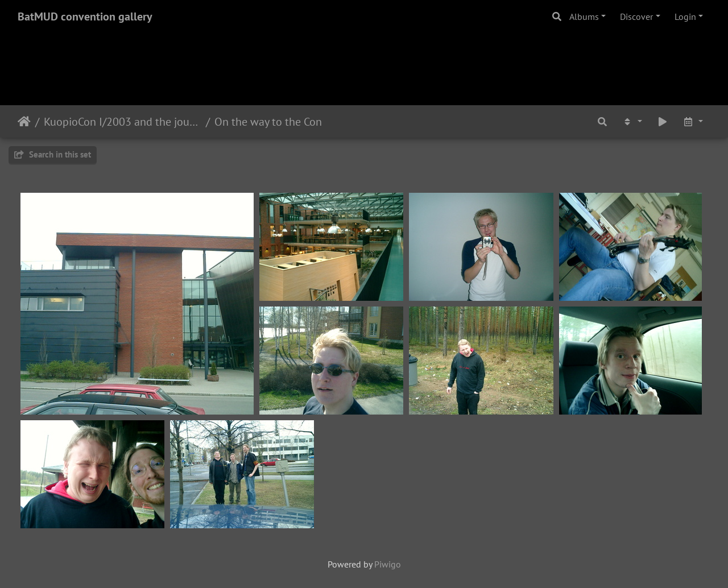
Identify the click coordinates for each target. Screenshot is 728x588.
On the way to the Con (268, 122)
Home (24, 122)
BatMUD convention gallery (85, 16)
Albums (584, 16)
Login (685, 16)
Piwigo (388, 564)
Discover (636, 16)
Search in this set (53, 154)
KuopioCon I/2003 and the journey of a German (123, 122)
